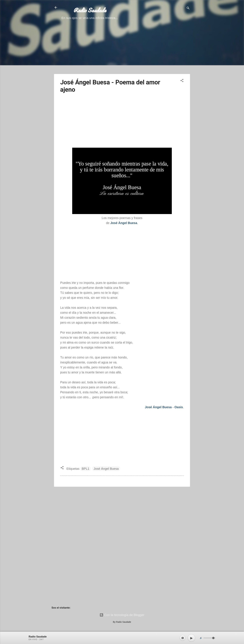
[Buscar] (188, 8)
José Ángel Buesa (158, 407)
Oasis (179, 407)
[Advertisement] (122, 50)
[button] (182, 81)
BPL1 (86, 469)
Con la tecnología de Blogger (122, 615)
